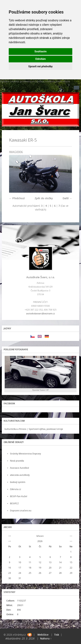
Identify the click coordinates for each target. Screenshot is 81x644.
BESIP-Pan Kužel (19, 496)
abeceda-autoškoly (20, 475)
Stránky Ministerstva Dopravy (25, 454)
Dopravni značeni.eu (21, 511)
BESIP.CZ (14, 503)
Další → (67, 198)
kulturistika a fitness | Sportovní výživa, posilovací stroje (34, 429)
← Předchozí (17, 198)
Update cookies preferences (17, 81)
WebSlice (43, 635)
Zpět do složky (44, 198)
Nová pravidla (17, 461)
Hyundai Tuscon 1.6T (40, 390)
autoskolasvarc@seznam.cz (40, 314)
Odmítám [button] (40, 59)
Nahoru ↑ (46, 638)
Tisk (57, 635)
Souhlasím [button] (41, 51)
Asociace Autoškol (19, 468)
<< (10, 536)
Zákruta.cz (16, 489)
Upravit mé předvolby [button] (40, 66)
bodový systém (18, 482)
